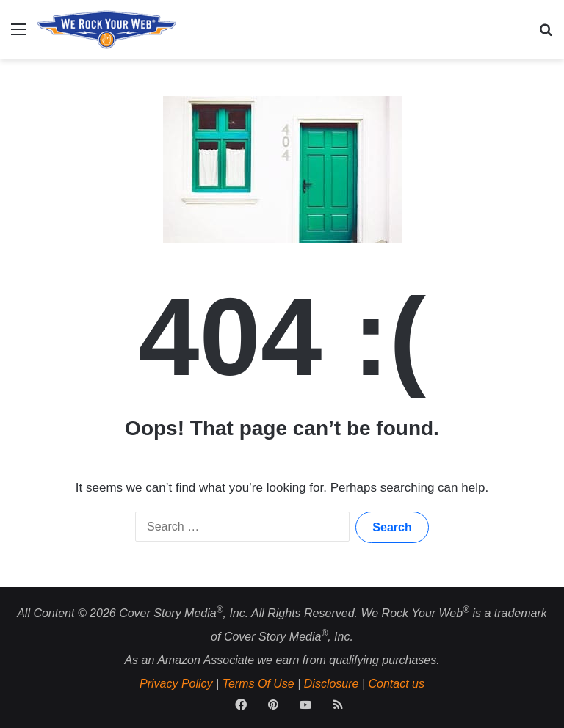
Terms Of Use (258, 684)
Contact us (397, 684)
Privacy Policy (176, 684)
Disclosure (332, 684)
